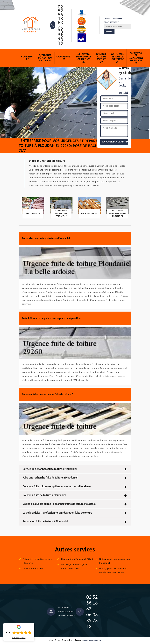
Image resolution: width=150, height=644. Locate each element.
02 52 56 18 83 (60, 15)
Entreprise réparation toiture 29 (45, 58)
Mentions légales (92, 640)
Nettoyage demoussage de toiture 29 (84, 58)
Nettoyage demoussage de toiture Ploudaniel (74, 567)
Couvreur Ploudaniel (33, 569)
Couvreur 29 (27, 58)
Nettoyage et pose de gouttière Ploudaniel (115, 561)
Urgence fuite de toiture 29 (101, 58)
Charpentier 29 (64, 58)
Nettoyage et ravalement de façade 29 (136, 58)
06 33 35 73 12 (60, 36)
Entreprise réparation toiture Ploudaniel (37, 561)
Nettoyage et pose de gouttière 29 (118, 58)
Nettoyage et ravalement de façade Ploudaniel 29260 (113, 570)
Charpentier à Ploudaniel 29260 (77, 559)
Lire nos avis (19, 638)
